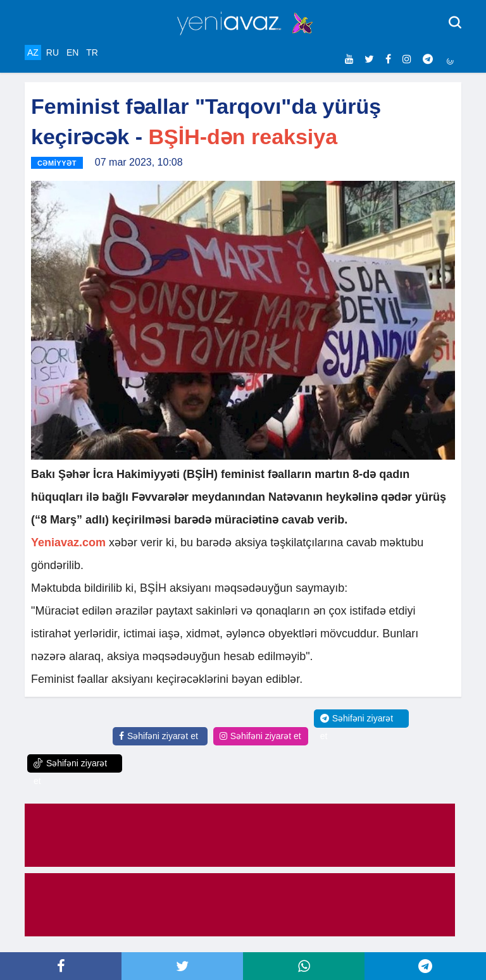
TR (92, 52)
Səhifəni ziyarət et (159, 736)
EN (72, 52)
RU (53, 52)
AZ (33, 52)
